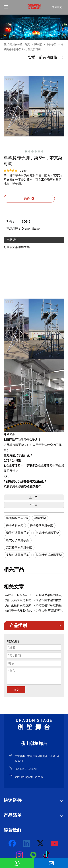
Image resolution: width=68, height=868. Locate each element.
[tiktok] (48, 855)
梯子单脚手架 (15, 525)
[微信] (34, 855)
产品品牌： (14, 229)
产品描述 (12, 240)
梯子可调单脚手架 (18, 533)
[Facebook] (13, 843)
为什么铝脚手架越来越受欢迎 (19, 605)
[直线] (34, 735)
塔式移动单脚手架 (47, 533)
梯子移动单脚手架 (42, 525)
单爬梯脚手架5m (17, 518)
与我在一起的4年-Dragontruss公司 (19, 595)
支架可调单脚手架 (18, 555)
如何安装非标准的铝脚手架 (49, 605)
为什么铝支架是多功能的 (19, 600)
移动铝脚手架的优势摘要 (49, 600)
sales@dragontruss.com (29, 777)
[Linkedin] (26, 843)
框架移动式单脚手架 (49, 555)
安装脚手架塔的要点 (49, 595)
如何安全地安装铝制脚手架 (19, 611)
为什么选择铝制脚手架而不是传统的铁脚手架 (49, 611)
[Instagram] (20, 855)
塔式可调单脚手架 (18, 540)
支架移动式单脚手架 (19, 547)
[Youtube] (55, 843)
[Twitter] (41, 843)
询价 (29, 199)
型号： (11, 222)
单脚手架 (40, 518)
